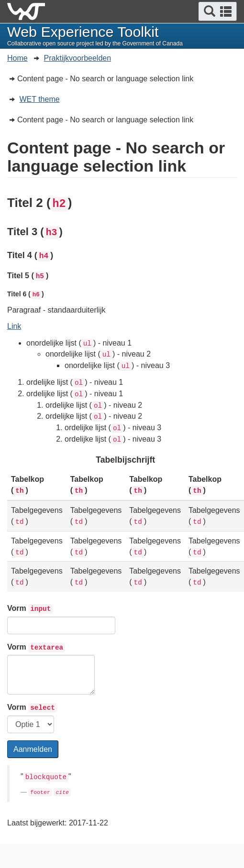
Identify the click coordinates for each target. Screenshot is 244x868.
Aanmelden (33, 749)
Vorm (30, 609)
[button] (218, 11)
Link (14, 326)
